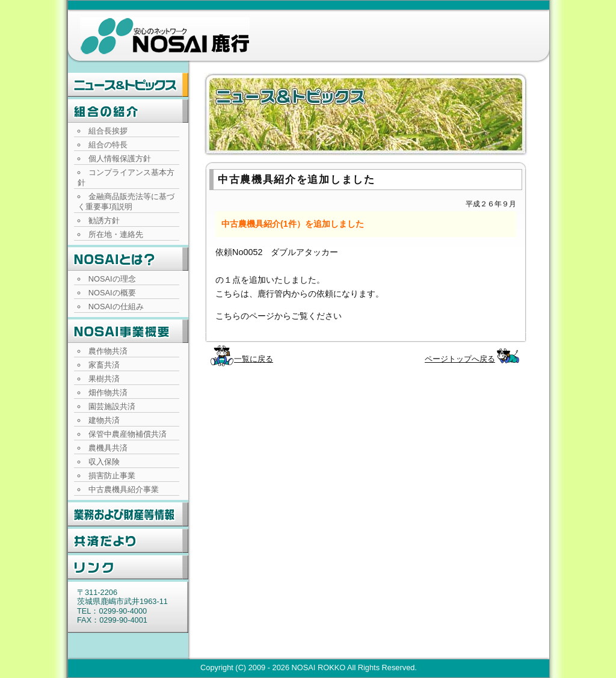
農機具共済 (108, 448)
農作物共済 (108, 351)
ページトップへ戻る (460, 359)
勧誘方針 (104, 220)
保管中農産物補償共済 (128, 434)
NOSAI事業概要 (128, 331)
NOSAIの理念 (112, 279)
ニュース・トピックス (128, 85)
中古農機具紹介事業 (124, 489)
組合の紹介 (128, 111)
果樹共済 (104, 379)
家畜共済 (104, 365)
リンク (128, 567)
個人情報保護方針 (120, 159)
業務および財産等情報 (128, 514)
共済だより (128, 541)
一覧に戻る (254, 359)
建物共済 (104, 420)
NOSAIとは (128, 259)
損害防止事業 (112, 476)
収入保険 (104, 462)
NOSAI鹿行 (165, 36)
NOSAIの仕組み (116, 307)
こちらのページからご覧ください (279, 316)
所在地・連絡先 (116, 234)
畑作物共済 (108, 393)
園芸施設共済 (112, 406)
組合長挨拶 (108, 131)
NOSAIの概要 (112, 293)
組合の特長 (108, 145)
